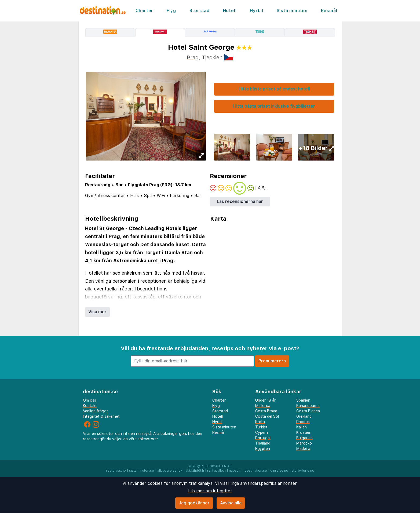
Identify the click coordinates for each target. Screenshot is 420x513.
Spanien (303, 400)
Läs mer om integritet (210, 491)
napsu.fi (235, 471)
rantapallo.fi (216, 471)
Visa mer (97, 312)
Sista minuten (292, 11)
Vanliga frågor (95, 411)
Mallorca (263, 406)
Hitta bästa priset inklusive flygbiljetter (274, 106)
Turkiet (261, 427)
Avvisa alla (231, 503)
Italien (302, 427)
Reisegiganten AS (216, 466)
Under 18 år (265, 400)
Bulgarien (304, 438)
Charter (145, 11)
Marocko (304, 443)
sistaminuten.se (142, 471)
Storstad (200, 11)
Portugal (263, 438)
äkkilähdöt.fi (195, 471)
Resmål (329, 11)
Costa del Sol (267, 416)
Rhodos (303, 422)
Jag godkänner (194, 503)
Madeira (303, 449)
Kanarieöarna (308, 406)
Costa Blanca (308, 411)
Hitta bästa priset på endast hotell (274, 89)
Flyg (171, 11)
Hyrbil (257, 11)
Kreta (260, 422)
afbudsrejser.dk (170, 471)
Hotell (230, 11)
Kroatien (304, 432)
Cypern (262, 432)
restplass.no (116, 471)
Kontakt (90, 406)
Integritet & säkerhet (101, 416)
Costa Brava (266, 411)
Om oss (90, 400)
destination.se (256, 471)
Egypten (263, 449)
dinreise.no (279, 471)
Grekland (304, 416)
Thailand (263, 443)
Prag (193, 57)
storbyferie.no (303, 471)
